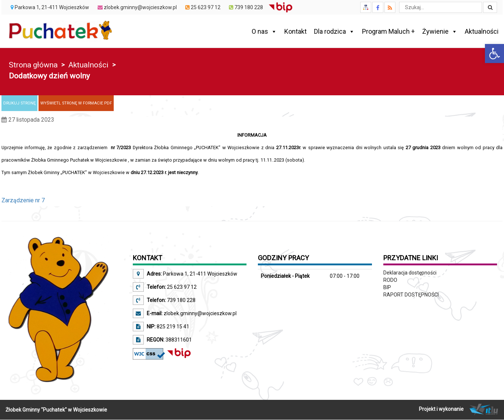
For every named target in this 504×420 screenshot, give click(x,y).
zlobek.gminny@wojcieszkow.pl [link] (200, 313)
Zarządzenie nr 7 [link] (23, 200)
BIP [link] (387, 287)
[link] (494, 54)
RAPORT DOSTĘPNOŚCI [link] (411, 295)
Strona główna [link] (33, 65)
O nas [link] (264, 32)
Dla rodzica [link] (334, 32)
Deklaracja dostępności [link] (410, 273)
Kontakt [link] (295, 31)
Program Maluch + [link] (388, 31)
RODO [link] (390, 280)
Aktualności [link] (482, 31)
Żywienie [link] (440, 32)
